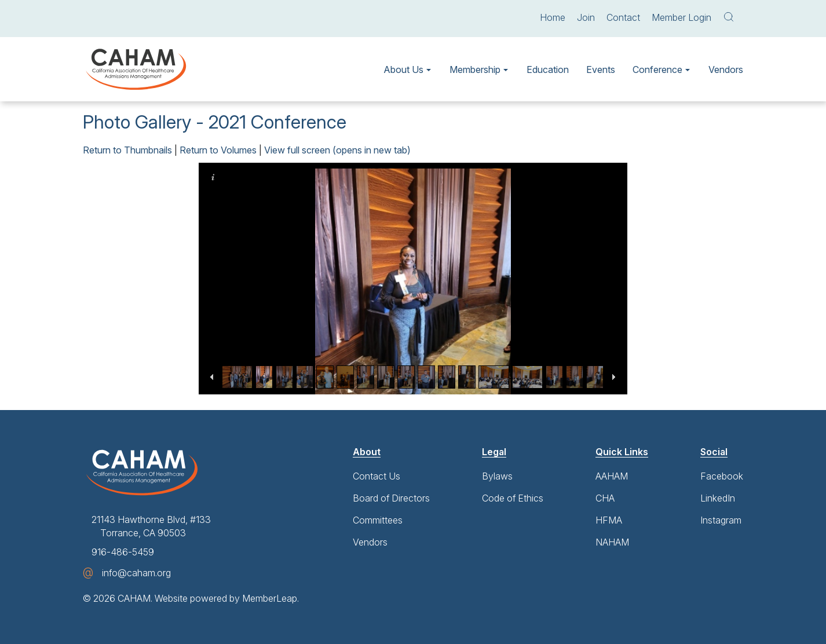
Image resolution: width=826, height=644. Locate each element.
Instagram (721, 520)
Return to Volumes (218, 150)
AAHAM (612, 476)
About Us (403, 69)
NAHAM (612, 542)
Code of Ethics (513, 498)
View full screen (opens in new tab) (337, 150)
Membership (475, 69)
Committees (378, 520)
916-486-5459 (123, 552)
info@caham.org (136, 573)
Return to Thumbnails (127, 150)
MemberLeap (270, 598)
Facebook (722, 476)
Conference (657, 69)
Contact (623, 17)
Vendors (726, 69)
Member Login (681, 17)
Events (601, 69)
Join (586, 17)
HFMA (609, 520)
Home (553, 17)
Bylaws (497, 476)
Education (548, 69)
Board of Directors (391, 498)
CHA (605, 498)
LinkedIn (718, 498)
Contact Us (377, 476)
